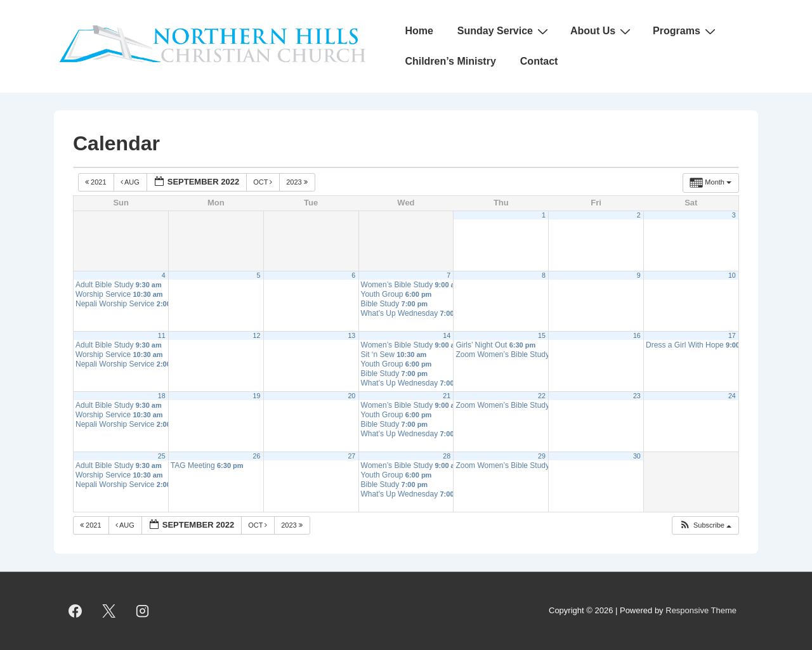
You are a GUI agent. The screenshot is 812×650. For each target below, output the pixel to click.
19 (257, 396)
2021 (97, 182)
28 (447, 456)
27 (351, 456)
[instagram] (143, 611)
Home (419, 31)
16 (637, 335)
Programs (686, 31)
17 (732, 335)
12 (257, 335)
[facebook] (75, 611)
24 (732, 396)
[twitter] (109, 611)
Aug (131, 182)
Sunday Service (504, 31)
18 (162, 396)
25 (162, 456)
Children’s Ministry (450, 61)
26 (257, 456)
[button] (705, 525)
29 (542, 456)
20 (351, 396)
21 (447, 396)
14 (447, 335)
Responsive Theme (701, 610)
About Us (602, 31)
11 (162, 335)
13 (351, 335)
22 (542, 396)
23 (637, 396)
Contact (539, 61)
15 (542, 335)
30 (637, 456)
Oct (264, 182)
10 (732, 275)
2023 (298, 182)
